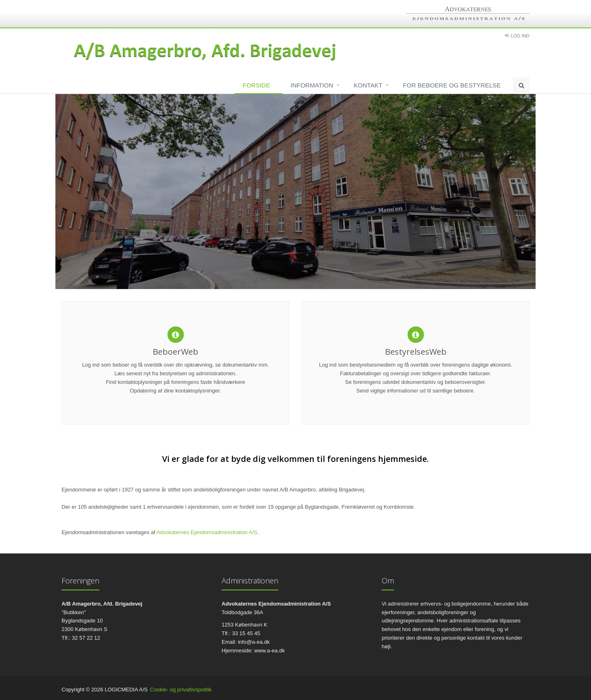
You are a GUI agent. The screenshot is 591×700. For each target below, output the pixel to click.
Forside (256, 85)
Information (312, 85)
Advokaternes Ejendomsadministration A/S (207, 532)
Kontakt (368, 85)
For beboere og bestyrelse (452, 85)
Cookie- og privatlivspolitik (181, 690)
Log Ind (520, 36)
